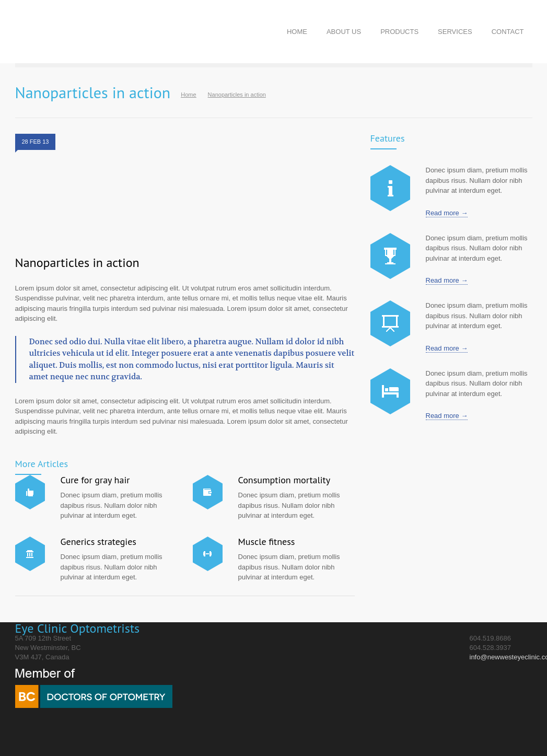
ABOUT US (344, 32)
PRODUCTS (399, 32)
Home (188, 95)
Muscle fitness (267, 542)
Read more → (447, 213)
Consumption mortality (284, 480)
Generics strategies (98, 542)
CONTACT (508, 32)
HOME (297, 32)
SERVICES (455, 32)
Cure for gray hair (95, 480)
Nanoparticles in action (77, 263)
